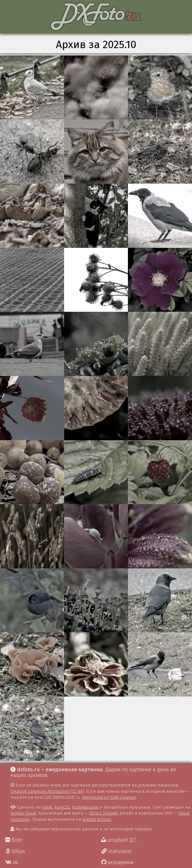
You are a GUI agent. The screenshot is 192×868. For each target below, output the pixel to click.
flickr (14, 840)
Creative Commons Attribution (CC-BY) (47, 791)
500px (15, 851)
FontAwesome (85, 807)
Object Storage (103, 813)
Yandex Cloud (23, 813)
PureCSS (62, 807)
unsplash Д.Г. (119, 840)
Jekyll (47, 807)
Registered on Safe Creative (109, 797)
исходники (117, 862)
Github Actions (97, 819)
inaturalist (116, 851)
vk (12, 862)
